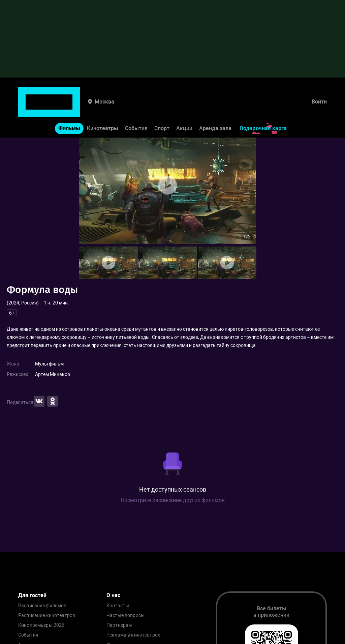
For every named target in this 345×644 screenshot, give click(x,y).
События (136, 107)
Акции (184, 107)
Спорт (162, 107)
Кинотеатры (103, 107)
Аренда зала (215, 107)
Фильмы (69, 107)
